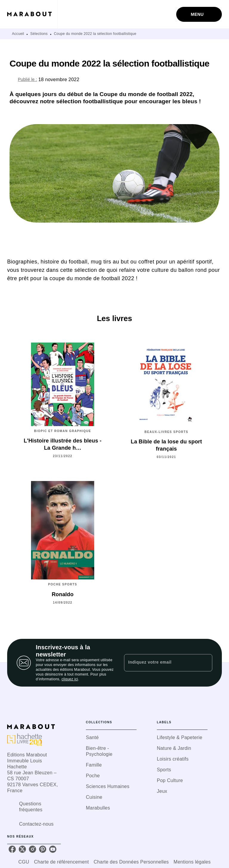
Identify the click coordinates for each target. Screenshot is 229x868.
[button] (111, 738)
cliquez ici (70, 679)
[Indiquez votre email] (161, 663)
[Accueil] (32, 14)
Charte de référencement (61, 862)
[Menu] (199, 14)
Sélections (39, 34)
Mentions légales (192, 862)
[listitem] (12, 849)
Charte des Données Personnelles (131, 862)
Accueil (18, 34)
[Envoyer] (205, 663)
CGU (24, 862)
